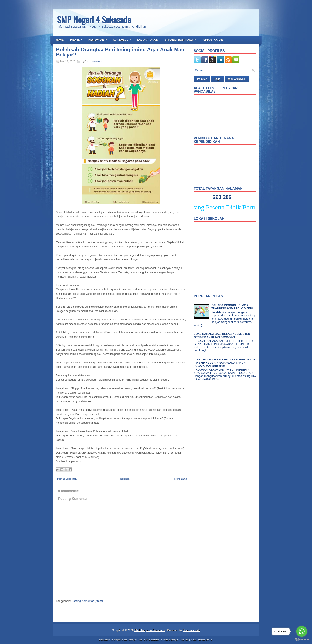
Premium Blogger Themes (175, 639)
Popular (202, 79)
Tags (217, 79)
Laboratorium (148, 40)
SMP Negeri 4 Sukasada (94, 20)
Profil (78, 38)
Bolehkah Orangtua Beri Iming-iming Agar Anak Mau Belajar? (120, 52)
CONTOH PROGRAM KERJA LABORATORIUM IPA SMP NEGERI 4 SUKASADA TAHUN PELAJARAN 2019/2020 (224, 363)
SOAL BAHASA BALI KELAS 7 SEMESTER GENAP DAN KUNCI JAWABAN (222, 336)
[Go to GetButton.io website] (302, 640)
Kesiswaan (99, 38)
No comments (95, 61)
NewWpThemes (119, 639)
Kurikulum (124, 38)
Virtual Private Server (202, 639)
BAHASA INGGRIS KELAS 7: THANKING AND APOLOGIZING (232, 307)
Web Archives (237, 79)
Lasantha (154, 639)
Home (60, 40)
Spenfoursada (192, 630)
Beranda (125, 479)
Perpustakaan (212, 40)
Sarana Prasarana (182, 38)
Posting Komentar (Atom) (87, 601)
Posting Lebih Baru (67, 479)
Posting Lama (180, 479)
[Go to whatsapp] (302, 631)
